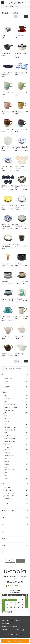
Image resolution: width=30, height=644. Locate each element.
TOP (3, 6)
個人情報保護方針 (7, 623)
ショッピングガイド (7, 620)
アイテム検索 (9, 6)
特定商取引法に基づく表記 (9, 627)
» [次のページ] (27, 17)
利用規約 (4, 630)
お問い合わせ (19, 620)
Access (20, 586)
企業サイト (19, 630)
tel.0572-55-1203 (15, 582)
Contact (10, 586)
